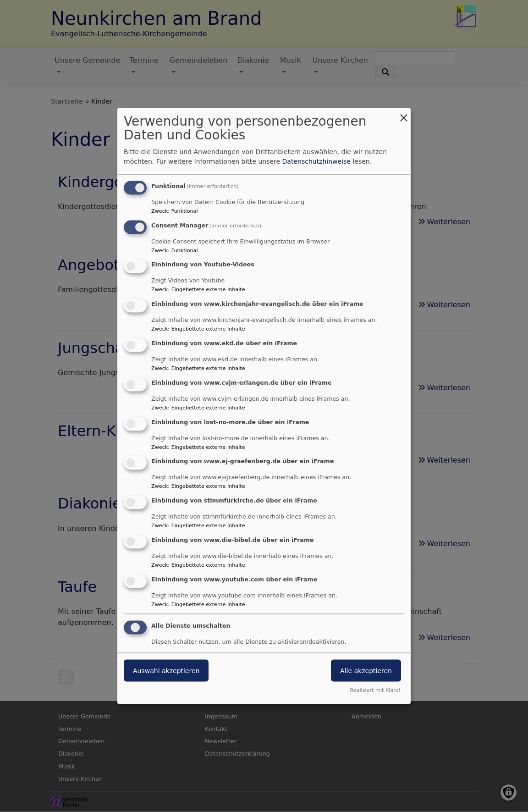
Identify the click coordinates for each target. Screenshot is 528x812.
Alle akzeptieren (366, 670)
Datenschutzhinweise (316, 161)
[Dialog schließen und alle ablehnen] (404, 113)
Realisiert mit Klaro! (375, 690)
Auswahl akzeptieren (166, 670)
